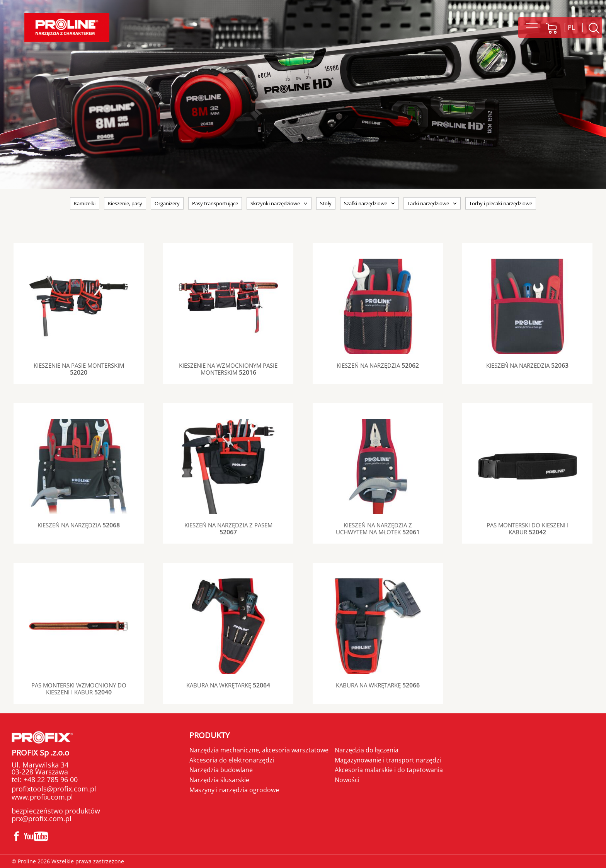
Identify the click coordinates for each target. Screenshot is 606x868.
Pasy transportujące (215, 203)
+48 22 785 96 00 (50, 779)
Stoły (326, 203)
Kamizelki (85, 203)
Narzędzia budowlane (221, 770)
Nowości (347, 780)
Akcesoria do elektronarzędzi (232, 760)
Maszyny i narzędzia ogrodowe (234, 790)
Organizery (167, 203)
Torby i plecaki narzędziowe (501, 203)
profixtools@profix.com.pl (54, 789)
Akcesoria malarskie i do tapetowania (389, 770)
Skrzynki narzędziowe (275, 203)
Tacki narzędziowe (428, 203)
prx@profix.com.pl (42, 819)
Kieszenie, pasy (125, 203)
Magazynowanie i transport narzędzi (388, 760)
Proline (67, 27)
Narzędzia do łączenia (367, 750)
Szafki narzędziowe (366, 203)
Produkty (209, 735)
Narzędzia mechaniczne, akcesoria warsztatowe (259, 750)
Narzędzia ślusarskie (219, 780)
